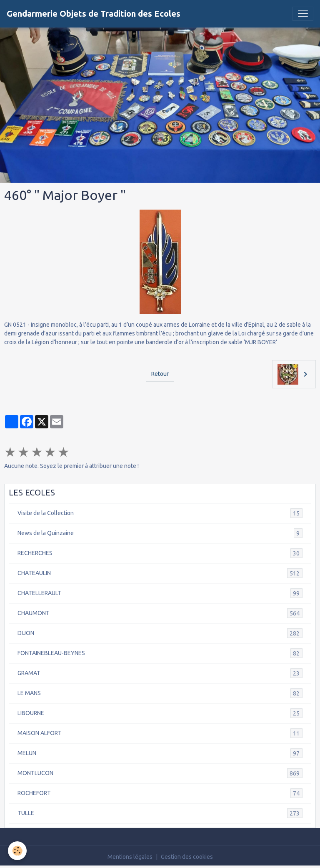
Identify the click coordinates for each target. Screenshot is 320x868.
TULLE (160, 813)
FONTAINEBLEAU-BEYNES (160, 653)
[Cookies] (18, 851)
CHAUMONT (160, 613)
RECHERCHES (160, 553)
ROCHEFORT (160, 793)
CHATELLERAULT (160, 593)
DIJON (160, 633)
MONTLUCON (160, 773)
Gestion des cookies (187, 857)
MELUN (160, 753)
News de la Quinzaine (160, 533)
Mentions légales (130, 857)
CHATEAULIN (160, 573)
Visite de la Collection (160, 513)
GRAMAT (160, 673)
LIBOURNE (160, 713)
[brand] (94, 14)
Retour (160, 374)
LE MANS (160, 693)
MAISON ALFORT (160, 733)
